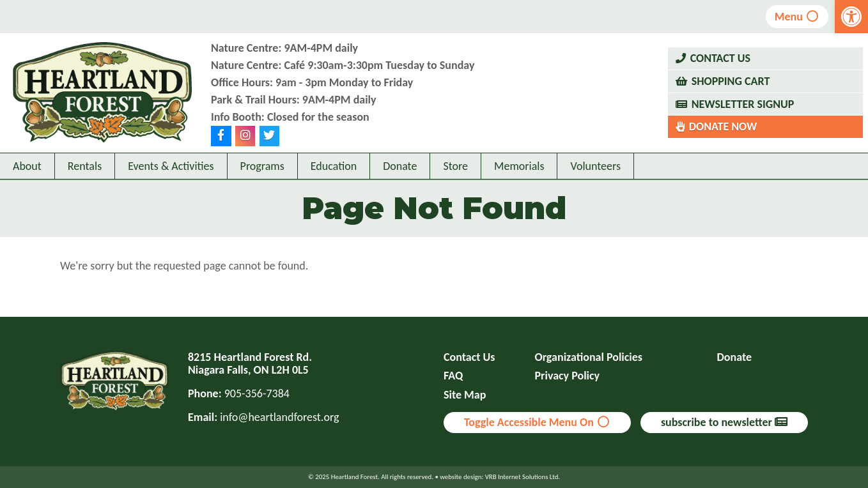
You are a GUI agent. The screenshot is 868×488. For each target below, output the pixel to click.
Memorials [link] (519, 166)
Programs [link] (262, 166)
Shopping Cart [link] (731, 81)
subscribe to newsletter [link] (724, 422)
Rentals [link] (85, 166)
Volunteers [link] (595, 166)
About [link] (27, 166)
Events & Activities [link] (171, 166)
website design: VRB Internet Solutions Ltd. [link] (500, 477)
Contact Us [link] (720, 58)
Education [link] (334, 166)
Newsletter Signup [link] (743, 104)
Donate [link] (400, 166)
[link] (851, 17)
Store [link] (455, 166)
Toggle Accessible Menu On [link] (537, 422)
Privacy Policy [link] (568, 376)
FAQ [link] (453, 376)
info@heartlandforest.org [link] (279, 417)
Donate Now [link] (723, 126)
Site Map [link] (465, 395)
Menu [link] (797, 17)
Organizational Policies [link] (589, 357)
